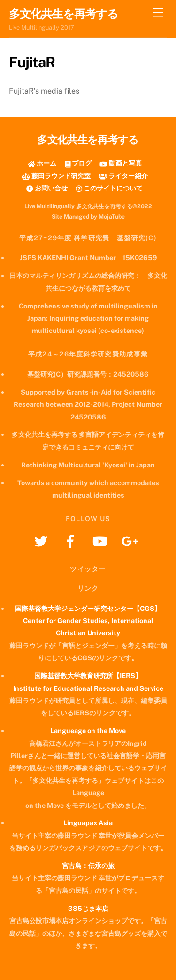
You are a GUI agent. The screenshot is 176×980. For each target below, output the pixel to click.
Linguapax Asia (88, 823)
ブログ (78, 163)
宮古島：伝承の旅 (88, 865)
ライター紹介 (123, 176)
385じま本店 (88, 908)
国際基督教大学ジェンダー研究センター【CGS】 (88, 608)
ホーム (42, 163)
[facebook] (72, 541)
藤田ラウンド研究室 (56, 176)
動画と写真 (120, 163)
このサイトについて (109, 188)
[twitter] (42, 541)
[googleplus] (131, 541)
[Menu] (158, 13)
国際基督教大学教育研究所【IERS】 (88, 676)
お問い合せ (47, 188)
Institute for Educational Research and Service (88, 688)
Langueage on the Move (88, 731)
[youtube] (102, 541)
